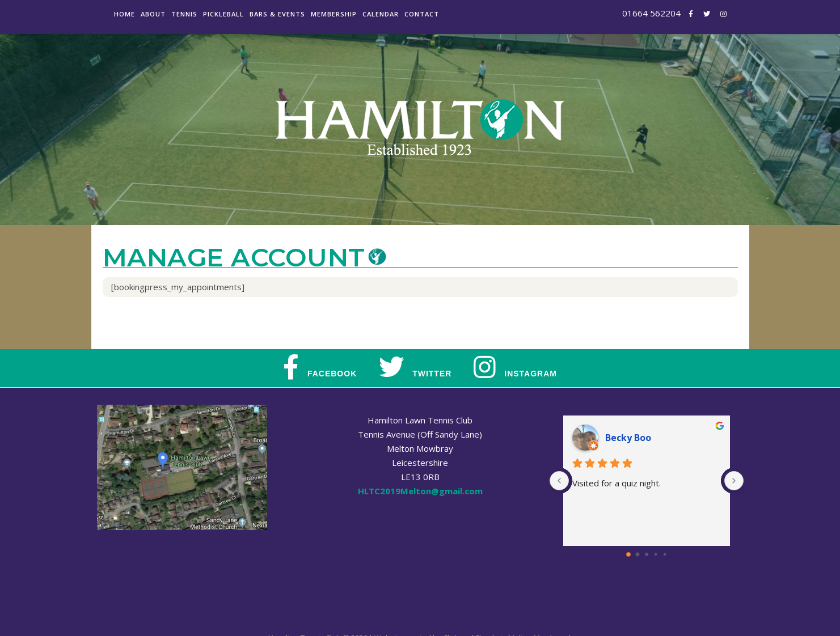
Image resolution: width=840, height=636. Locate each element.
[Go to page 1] (637, 554)
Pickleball (223, 14)
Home (124, 14)
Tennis (184, 14)
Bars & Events (277, 14)
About (153, 14)
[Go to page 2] (647, 554)
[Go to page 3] (655, 554)
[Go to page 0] (628, 554)
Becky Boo (628, 438)
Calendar (381, 14)
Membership (334, 14)
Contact (422, 14)
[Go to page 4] (664, 554)
